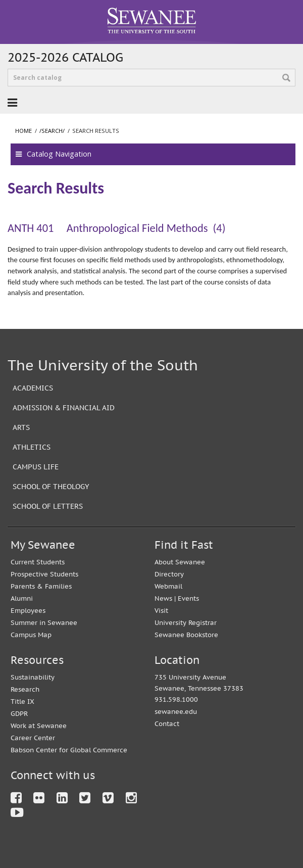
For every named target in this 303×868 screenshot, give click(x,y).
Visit (161, 611)
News (163, 598)
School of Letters (48, 506)
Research (25, 689)
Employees (28, 611)
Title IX (22, 702)
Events (188, 598)
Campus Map (31, 635)
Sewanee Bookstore (186, 635)
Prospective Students (44, 574)
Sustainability (33, 677)
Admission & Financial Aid (64, 407)
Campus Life (36, 467)
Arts (21, 427)
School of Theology (51, 486)
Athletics (32, 447)
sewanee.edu (176, 712)
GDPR (19, 714)
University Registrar (186, 623)
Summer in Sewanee (44, 623)
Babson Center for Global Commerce (69, 750)
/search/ (52, 131)
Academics (33, 388)
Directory (169, 574)
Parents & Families (41, 586)
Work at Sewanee (39, 726)
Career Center (33, 738)
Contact (167, 724)
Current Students (38, 562)
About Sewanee (180, 562)
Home (23, 131)
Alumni (22, 598)
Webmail (168, 586)
